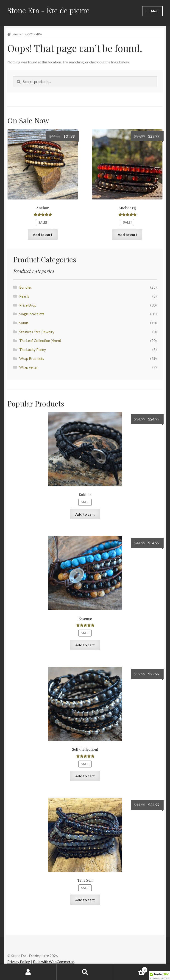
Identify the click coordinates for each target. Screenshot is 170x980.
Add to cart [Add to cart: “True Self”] (85, 900)
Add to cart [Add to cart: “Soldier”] (85, 514)
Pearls (24, 296)
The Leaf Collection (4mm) (40, 340)
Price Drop (28, 305)
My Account (28, 972)
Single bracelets (32, 314)
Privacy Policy (19, 962)
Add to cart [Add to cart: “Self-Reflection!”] (85, 776)
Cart (130, 969)
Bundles (26, 287)
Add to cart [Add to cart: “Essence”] (85, 645)
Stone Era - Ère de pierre (49, 10)
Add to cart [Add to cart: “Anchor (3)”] (127, 234)
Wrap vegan (29, 367)
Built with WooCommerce (54, 962)
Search (85, 972)
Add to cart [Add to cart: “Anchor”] (43, 234)
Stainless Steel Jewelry (37, 332)
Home (17, 34)
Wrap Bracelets (32, 358)
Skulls (24, 323)
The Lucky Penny (33, 349)
